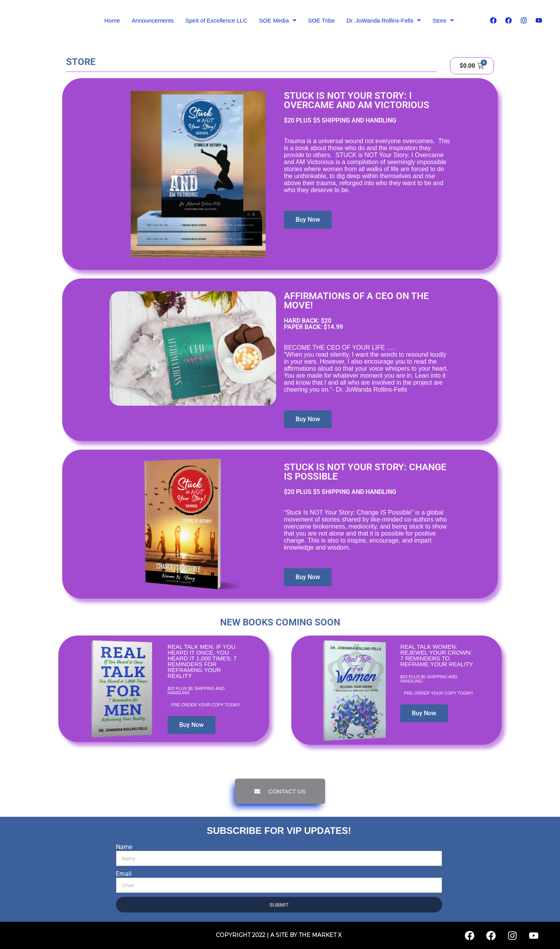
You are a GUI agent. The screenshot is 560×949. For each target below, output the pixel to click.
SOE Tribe (321, 20)
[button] (278, 20)
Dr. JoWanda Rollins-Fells (384, 20)
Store (443, 20)
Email (124, 874)
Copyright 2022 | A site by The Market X (279, 935)
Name (124, 847)
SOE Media (278, 20)
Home (112, 20)
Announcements (152, 20)
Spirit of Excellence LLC (216, 20)
